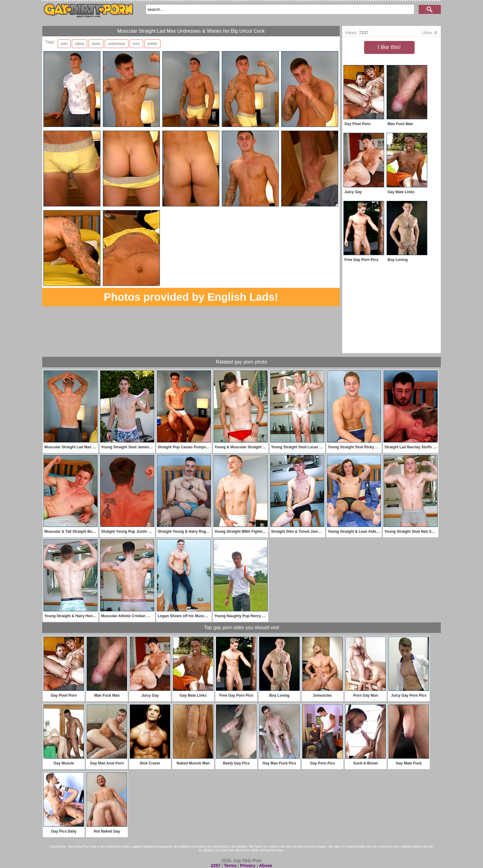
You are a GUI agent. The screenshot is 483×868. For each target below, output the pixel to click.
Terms (230, 866)
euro (136, 44)
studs (96, 44)
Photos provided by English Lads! (191, 297)
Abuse (266, 866)
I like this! (389, 47)
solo (64, 44)
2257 (215, 866)
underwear (117, 44)
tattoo (79, 44)
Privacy (248, 866)
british (152, 44)
